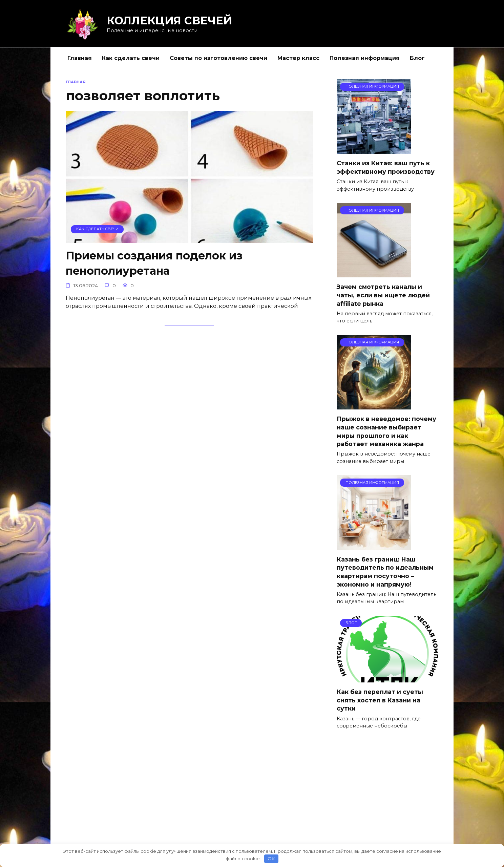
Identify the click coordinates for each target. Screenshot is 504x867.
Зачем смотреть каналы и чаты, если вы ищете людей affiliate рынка (383, 295)
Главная (80, 58)
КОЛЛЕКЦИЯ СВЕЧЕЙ (170, 20)
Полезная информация (365, 58)
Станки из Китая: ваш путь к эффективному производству (386, 167)
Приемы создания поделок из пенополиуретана (154, 263)
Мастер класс (298, 58)
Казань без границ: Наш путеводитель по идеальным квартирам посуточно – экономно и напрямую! (385, 572)
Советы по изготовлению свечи (218, 58)
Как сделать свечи (131, 58)
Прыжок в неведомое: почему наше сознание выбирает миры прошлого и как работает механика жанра (386, 432)
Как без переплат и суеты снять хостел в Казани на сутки (380, 700)
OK (271, 859)
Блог (417, 58)
